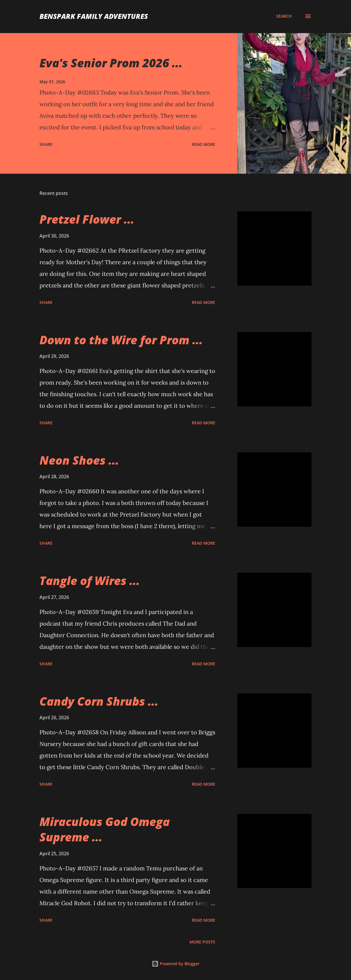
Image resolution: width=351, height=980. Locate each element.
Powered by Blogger (176, 964)
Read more (203, 144)
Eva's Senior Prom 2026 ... (111, 63)
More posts (202, 942)
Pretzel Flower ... (87, 219)
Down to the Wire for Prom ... (121, 340)
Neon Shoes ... (79, 460)
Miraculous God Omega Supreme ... (105, 829)
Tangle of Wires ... (90, 580)
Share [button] (46, 144)
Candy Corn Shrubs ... (99, 701)
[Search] (284, 16)
